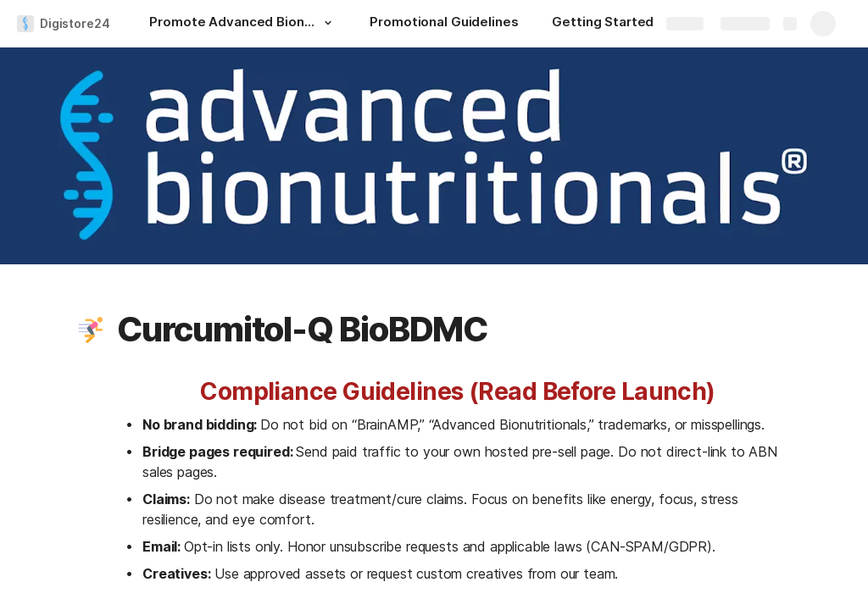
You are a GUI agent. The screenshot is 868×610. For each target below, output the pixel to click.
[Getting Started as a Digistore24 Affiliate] (637, 24)
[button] (327, 23)
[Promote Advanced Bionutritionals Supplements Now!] (242, 24)
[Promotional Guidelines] (444, 24)
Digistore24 (75, 23)
